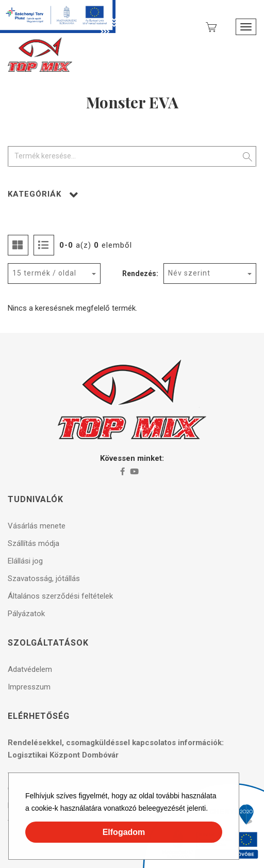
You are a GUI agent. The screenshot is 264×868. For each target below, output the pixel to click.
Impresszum (29, 687)
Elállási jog (25, 561)
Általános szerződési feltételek (60, 596)
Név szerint (189, 273)
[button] (211, 810)
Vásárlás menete (37, 526)
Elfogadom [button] (124, 832)
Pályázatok (26, 614)
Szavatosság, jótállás (44, 578)
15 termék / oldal (44, 273)
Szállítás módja (34, 543)
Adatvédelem (30, 669)
